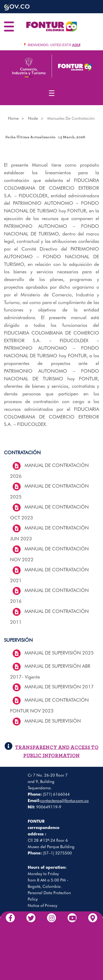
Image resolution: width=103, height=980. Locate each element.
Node (33, 118)
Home (13, 118)
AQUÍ (76, 45)
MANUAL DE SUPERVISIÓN (53, 721)
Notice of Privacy (43, 906)
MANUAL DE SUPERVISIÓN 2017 (59, 687)
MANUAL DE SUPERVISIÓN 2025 (59, 653)
